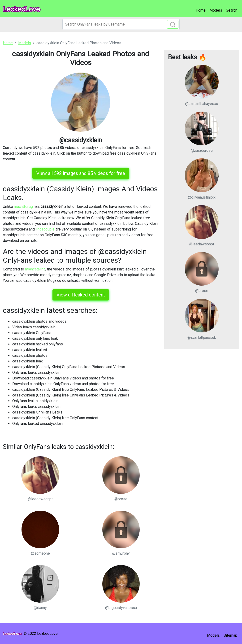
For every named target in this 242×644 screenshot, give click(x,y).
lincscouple (45, 229)
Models (216, 10)
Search (232, 10)
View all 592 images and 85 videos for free (81, 173)
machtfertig (23, 207)
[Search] (121, 24)
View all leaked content (81, 295)
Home (201, 10)
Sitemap (230, 635)
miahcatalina (35, 269)
